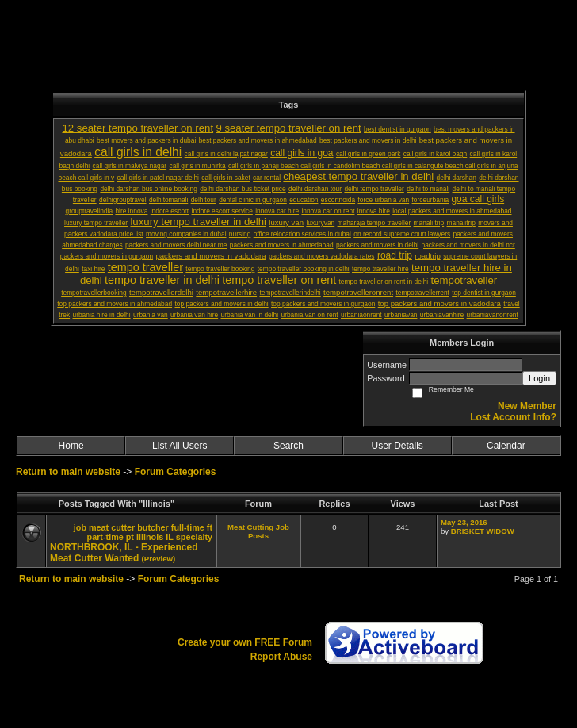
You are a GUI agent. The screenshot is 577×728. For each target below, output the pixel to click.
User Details (397, 446)
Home (71, 446)
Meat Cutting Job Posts (258, 531)
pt (130, 537)
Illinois (150, 537)
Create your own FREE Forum (245, 642)
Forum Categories (176, 472)
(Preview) (159, 559)
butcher (153, 527)
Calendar (506, 446)
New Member (527, 406)
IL (170, 537)
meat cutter (112, 527)
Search (288, 446)
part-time (105, 537)
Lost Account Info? (513, 417)
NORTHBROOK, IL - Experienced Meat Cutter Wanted (124, 553)
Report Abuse (281, 657)
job (80, 527)
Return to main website (69, 472)
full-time (188, 527)
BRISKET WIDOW (483, 531)
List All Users (180, 446)
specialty (194, 537)
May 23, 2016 (464, 522)
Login (539, 378)
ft (210, 527)
